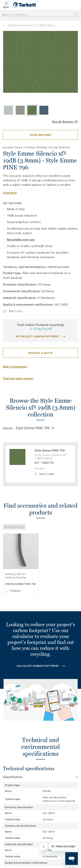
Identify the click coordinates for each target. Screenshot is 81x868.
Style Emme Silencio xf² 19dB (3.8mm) (32, 25)
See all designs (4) (65, 122)
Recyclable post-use (21, 240)
